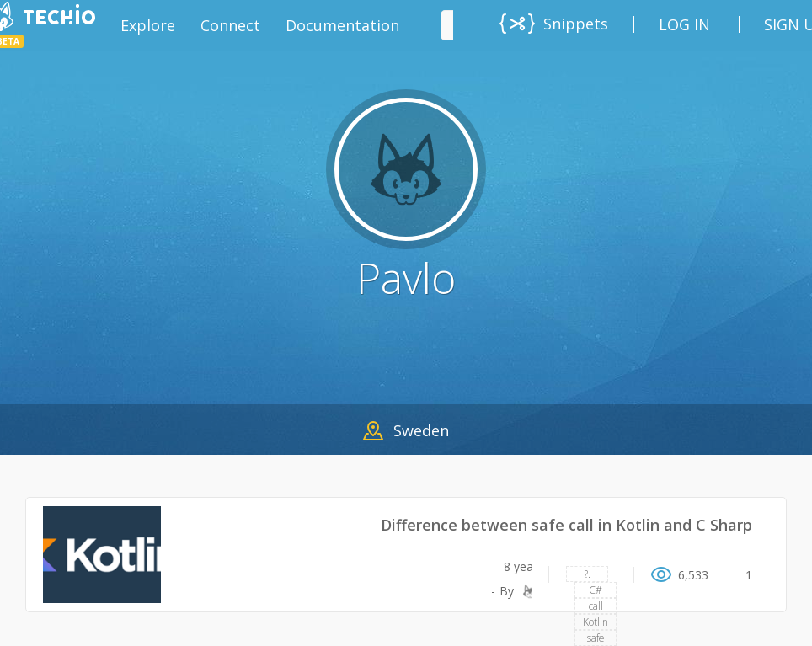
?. (588, 574)
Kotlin (596, 622)
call (596, 606)
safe (596, 638)
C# (596, 590)
